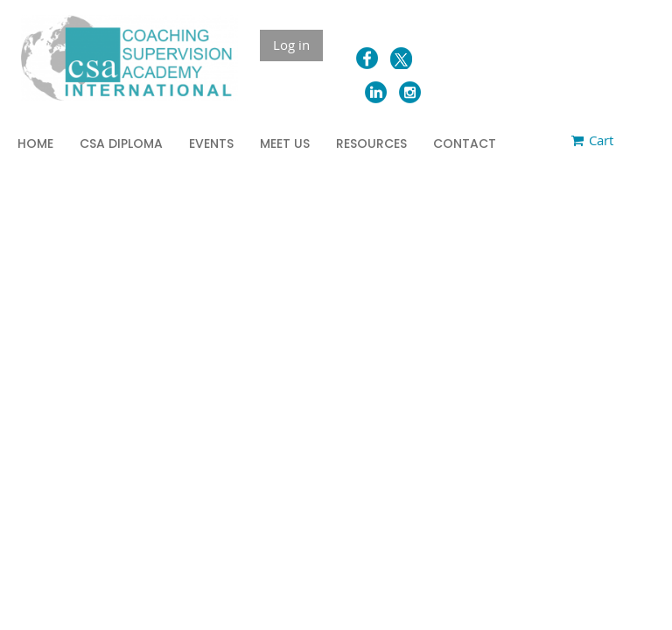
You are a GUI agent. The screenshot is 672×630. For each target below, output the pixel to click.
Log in (291, 45)
